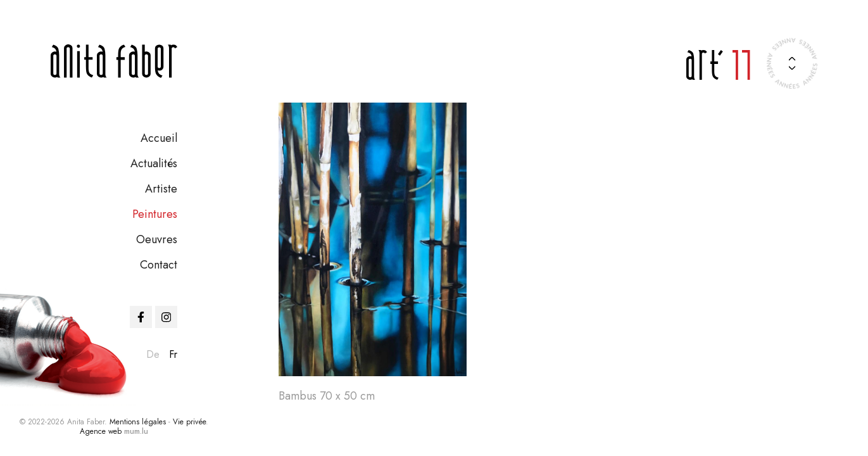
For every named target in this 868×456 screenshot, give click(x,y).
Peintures (155, 214)
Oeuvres (157, 239)
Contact (159, 265)
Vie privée (189, 422)
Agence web (101, 431)
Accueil (159, 138)
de (153, 354)
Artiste (161, 189)
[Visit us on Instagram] (166, 317)
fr (173, 354)
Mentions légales (138, 422)
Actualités (154, 163)
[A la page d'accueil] (114, 61)
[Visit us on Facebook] (141, 317)
